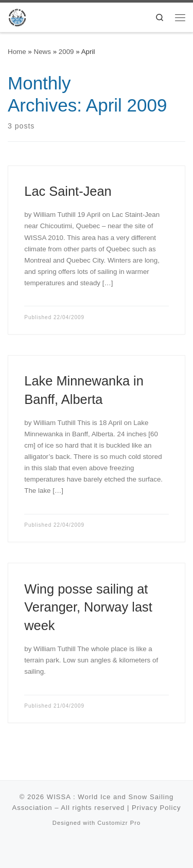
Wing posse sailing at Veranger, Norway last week (88, 607)
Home (17, 52)
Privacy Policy (156, 808)
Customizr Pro (119, 823)
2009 (66, 52)
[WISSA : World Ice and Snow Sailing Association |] (17, 16)
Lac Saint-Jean (68, 191)
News (42, 52)
